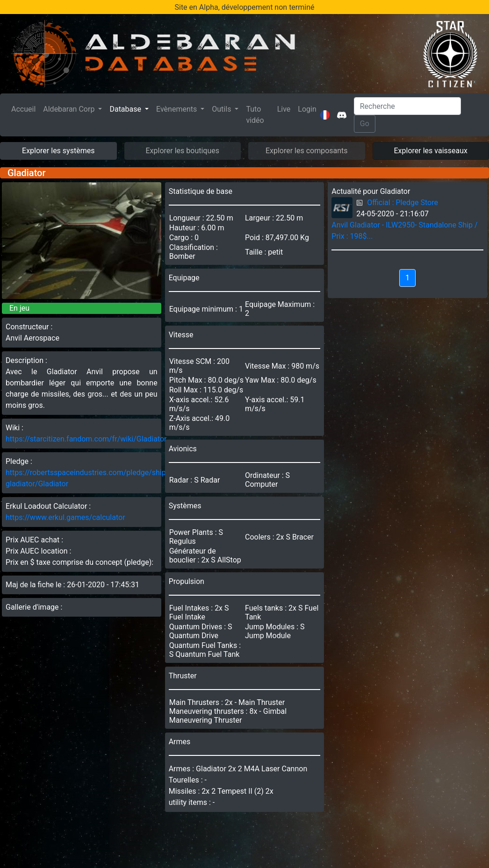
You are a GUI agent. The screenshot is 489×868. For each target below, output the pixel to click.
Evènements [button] (177, 109)
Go (365, 124)
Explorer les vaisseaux (431, 151)
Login (307, 109)
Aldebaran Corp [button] (70, 109)
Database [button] (126, 109)
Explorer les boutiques (183, 151)
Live (284, 109)
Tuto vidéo (255, 115)
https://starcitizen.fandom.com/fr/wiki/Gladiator (86, 439)
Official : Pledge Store (403, 203)
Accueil (25, 108)
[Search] (407, 106)
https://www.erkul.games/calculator (65, 517)
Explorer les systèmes (58, 151)
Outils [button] (222, 109)
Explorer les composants (307, 151)
